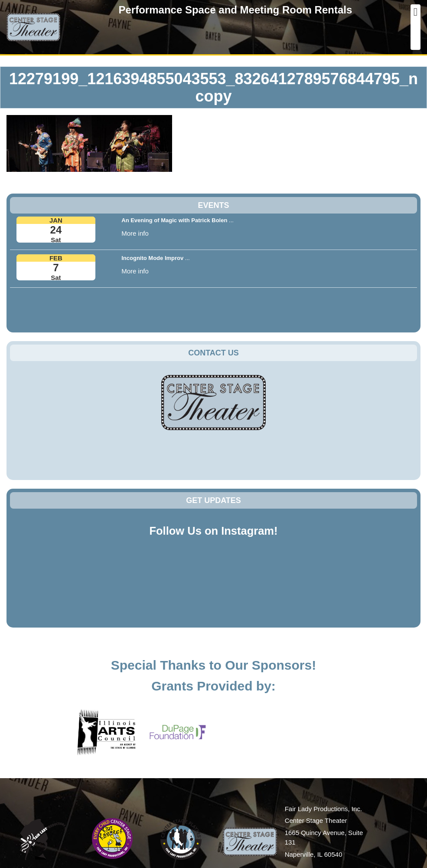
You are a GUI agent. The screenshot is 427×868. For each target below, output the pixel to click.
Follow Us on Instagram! (213, 531)
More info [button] (135, 233)
